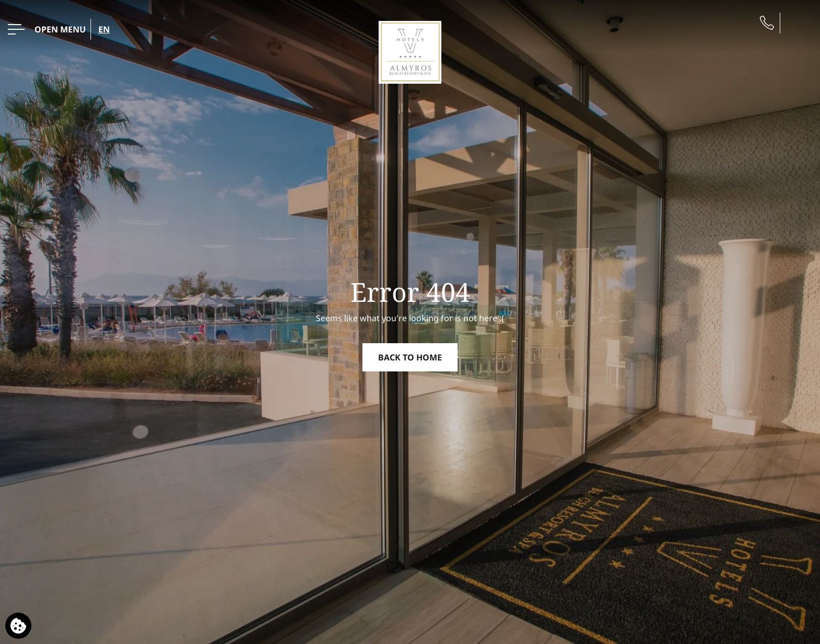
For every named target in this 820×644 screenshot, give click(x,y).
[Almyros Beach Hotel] (410, 51)
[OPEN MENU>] (47, 29)
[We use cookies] (18, 626)
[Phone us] (767, 23)
